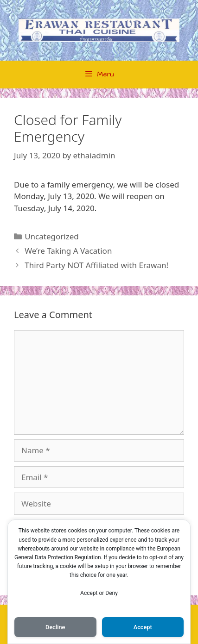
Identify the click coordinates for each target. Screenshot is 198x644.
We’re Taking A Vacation (68, 251)
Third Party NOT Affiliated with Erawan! (96, 265)
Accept (143, 627)
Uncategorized (52, 236)
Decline (55, 627)
